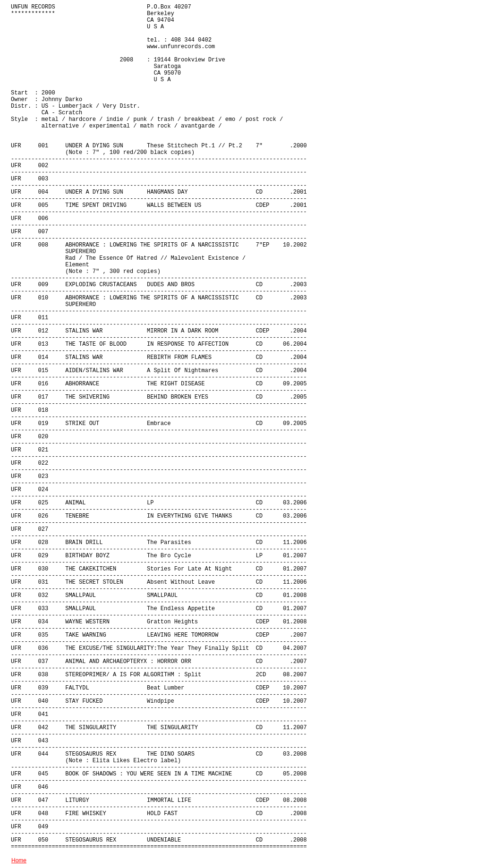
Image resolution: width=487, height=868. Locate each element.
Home (19, 860)
